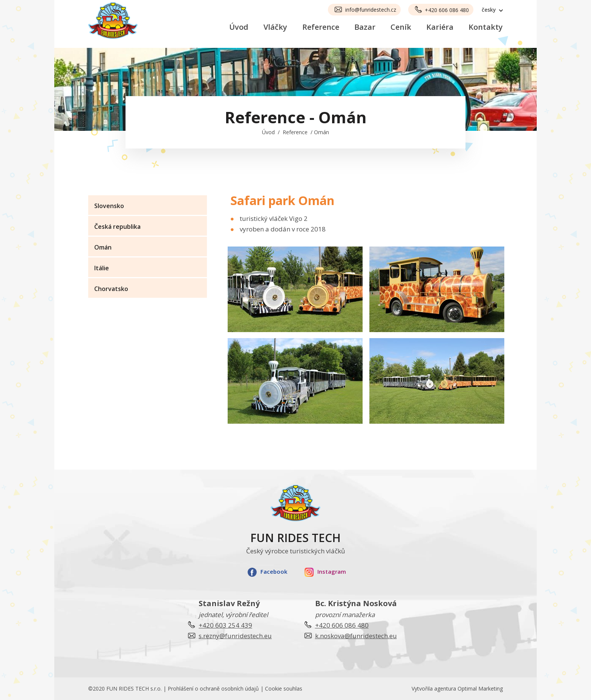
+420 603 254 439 (225, 625)
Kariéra (440, 27)
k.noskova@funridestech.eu (356, 636)
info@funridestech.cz (371, 10)
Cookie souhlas (284, 689)
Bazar (365, 27)
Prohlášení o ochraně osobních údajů (213, 689)
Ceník (401, 27)
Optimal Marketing (480, 689)
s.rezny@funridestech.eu (235, 636)
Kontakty (486, 27)
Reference (321, 27)
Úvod (239, 27)
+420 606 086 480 (447, 10)
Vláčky (275, 27)
